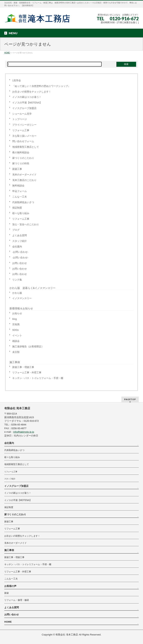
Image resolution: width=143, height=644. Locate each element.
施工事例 (15, 362)
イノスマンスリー (22, 298)
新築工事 (17, 169)
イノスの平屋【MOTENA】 (27, 103)
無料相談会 (18, 186)
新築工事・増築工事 (23, 367)
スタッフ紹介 (20, 241)
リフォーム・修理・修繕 (17, 600)
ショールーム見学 (22, 114)
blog (15, 319)
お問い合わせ (20, 263)
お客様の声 (10, 586)
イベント (17, 335)
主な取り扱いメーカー (24, 136)
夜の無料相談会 (21, 152)
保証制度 (17, 208)
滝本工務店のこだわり (24, 180)
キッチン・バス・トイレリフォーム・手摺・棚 (38, 378)
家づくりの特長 (21, 163)
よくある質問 (20, 235)
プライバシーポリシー (24, 125)
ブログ (16, 230)
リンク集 (17, 280)
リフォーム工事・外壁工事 (27, 373)
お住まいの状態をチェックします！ (32, 92)
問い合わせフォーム (23, 141)
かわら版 (17, 293)
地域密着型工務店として (26, 147)
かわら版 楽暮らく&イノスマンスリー (32, 288)
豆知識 (16, 324)
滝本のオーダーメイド (24, 175)
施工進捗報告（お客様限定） (28, 346)
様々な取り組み (21, 213)
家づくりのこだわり (23, 158)
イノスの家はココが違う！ (27, 97)
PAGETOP (130, 399)
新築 (7, 593)
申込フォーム (20, 191)
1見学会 (17, 80)
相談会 (16, 341)
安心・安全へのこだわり (26, 224)
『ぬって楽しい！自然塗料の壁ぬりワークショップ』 (41, 86)
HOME (8, 622)
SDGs (16, 330)
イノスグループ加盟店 (24, 108)
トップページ (20, 119)
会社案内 (17, 247)
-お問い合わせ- (20, 252)
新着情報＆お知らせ (21, 308)
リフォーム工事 (21, 130)
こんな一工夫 (20, 197)
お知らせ (17, 313)
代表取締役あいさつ (23, 202)
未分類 (16, 352)
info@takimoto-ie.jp (24, 432)
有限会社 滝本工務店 (67, 635)
